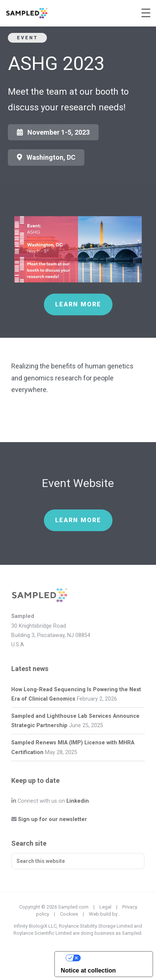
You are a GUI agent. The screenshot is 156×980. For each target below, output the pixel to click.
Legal (105, 907)
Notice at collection (88, 970)
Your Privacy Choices (111, 958)
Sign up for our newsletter (52, 819)
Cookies (69, 914)
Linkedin (78, 801)
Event (27, 38)
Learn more (78, 304)
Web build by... (105, 914)
